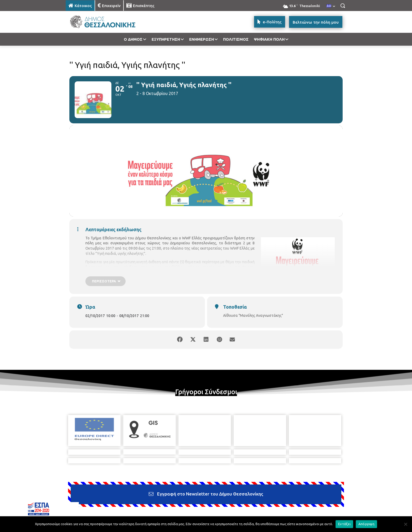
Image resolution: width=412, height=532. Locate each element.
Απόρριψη (366, 524)
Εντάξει (344, 524)
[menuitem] (331, 6)
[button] (343, 6)
